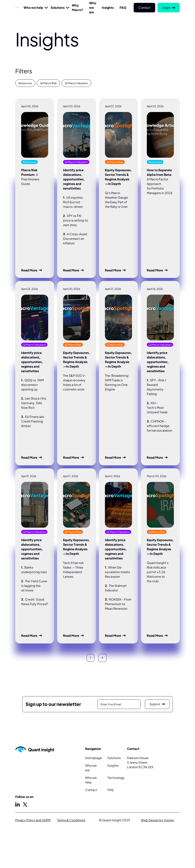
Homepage (94, 758)
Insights (113, 765)
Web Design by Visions (157, 820)
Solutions (58, 8)
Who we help (33, 8)
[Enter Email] (119, 704)
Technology (116, 778)
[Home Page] (17, 8)
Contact (91, 790)
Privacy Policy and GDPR (33, 820)
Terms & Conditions (71, 820)
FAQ (111, 790)
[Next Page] (102, 658)
